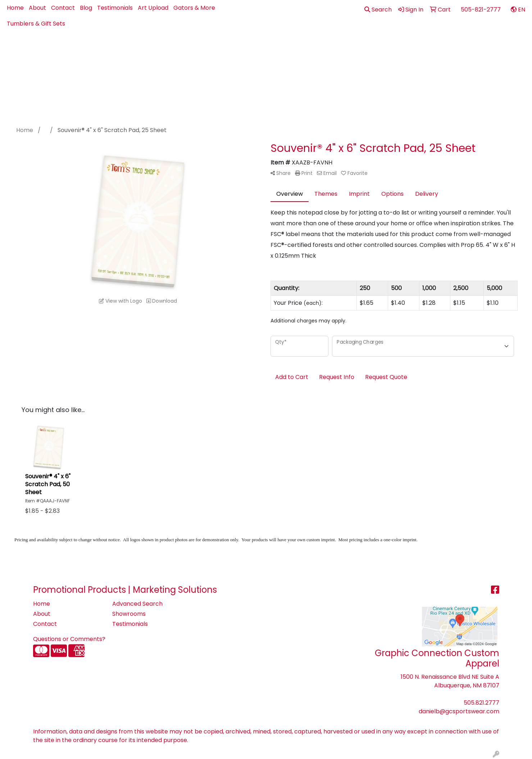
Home (15, 8)
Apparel (229, 47)
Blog (86, 8)
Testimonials (115, 8)
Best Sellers (263, 47)
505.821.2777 (481, 703)
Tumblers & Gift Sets (36, 24)
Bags (292, 47)
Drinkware (325, 47)
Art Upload (153, 8)
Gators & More (194, 8)
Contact (63, 8)
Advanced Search (137, 604)
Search (378, 10)
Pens (435, 47)
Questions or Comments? (69, 639)
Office (407, 47)
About (37, 8)
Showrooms (129, 614)
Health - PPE (369, 47)
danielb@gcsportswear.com (459, 711)
